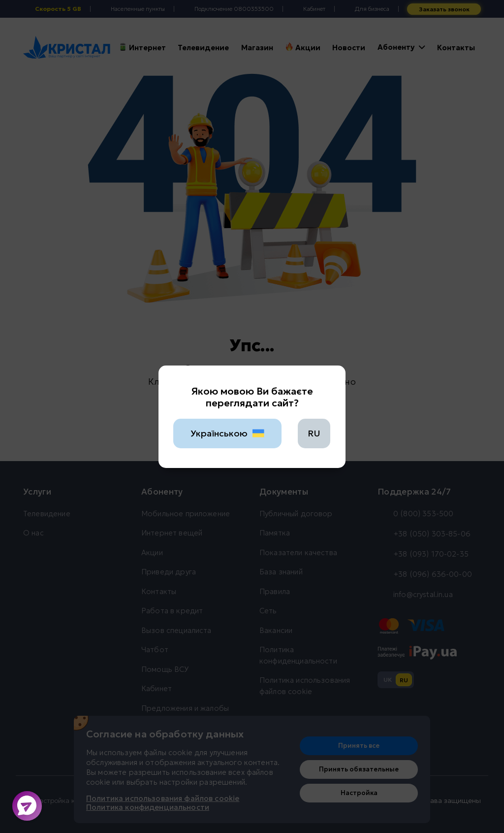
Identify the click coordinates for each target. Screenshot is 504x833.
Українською (228, 433)
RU (314, 433)
